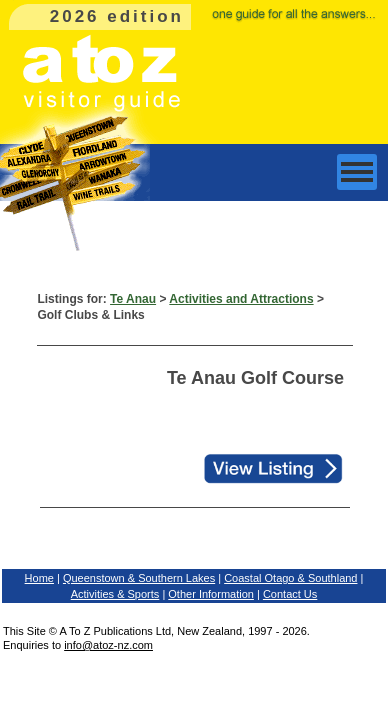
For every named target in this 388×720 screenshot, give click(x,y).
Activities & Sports (115, 594)
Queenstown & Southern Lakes (139, 578)
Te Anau (133, 299)
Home (39, 578)
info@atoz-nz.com (108, 645)
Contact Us (290, 594)
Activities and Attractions (241, 299)
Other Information (211, 594)
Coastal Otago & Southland (290, 578)
